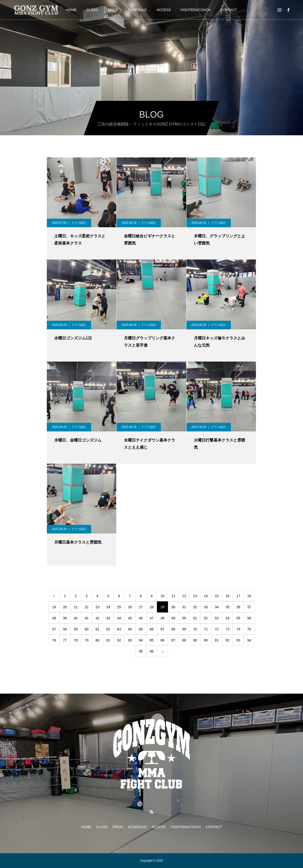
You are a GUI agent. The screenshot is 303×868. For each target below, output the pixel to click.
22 (87, 607)
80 (98, 640)
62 (108, 629)
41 (87, 618)
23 (98, 607)
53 (217, 618)
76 (54, 640)
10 (163, 596)
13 (195, 596)
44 (119, 618)
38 (54, 618)
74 (238, 629)
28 (152, 607)
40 (76, 618)
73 (228, 629)
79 (87, 640)
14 (206, 596)
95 (141, 651)
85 (152, 640)
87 (173, 640)
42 (98, 618)
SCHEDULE (137, 10)
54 (228, 618)
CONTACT (229, 10)
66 (152, 629)
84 (141, 640)
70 (195, 629)
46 (141, 618)
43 (108, 618)
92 (228, 640)
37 (249, 607)
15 (217, 596)
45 (130, 618)
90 (206, 640)
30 (173, 607)
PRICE (113, 10)
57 (54, 629)
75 (249, 629)
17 (238, 596)
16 (228, 596)
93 (238, 640)
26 (130, 607)
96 (152, 651)
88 (184, 640)
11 (173, 596)
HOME (71, 10)
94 (249, 640)
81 (108, 640)
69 (184, 629)
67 (163, 629)
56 (249, 618)
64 (130, 629)
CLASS (92, 10)
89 (195, 640)
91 (217, 640)
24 (108, 607)
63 (119, 629)
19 (54, 607)
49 (173, 618)
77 (65, 640)
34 (217, 607)
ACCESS (164, 10)
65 (141, 629)
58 (65, 629)
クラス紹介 (79, 223)
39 (65, 618)
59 (76, 629)
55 (238, 618)
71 (206, 629)
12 (184, 596)
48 (163, 618)
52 (206, 618)
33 (206, 607)
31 (184, 607)
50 (184, 618)
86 (163, 640)
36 (238, 607)
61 (98, 629)
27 (141, 607)
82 (119, 640)
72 (217, 629)
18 (249, 596)
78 (76, 640)
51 (195, 618)
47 (152, 618)
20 (65, 607)
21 (76, 607)
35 (228, 607)
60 (87, 629)
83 (130, 640)
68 (173, 629)
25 (119, 607)
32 (195, 607)
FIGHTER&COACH (195, 10)
